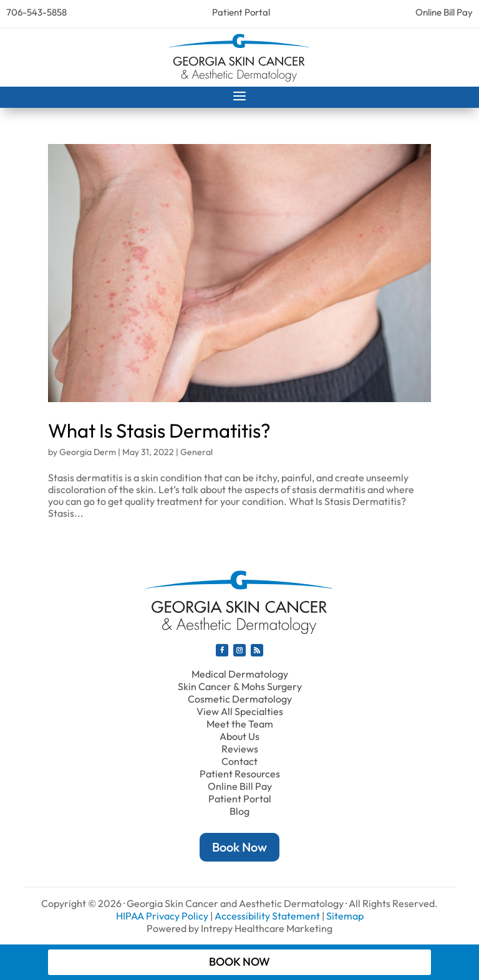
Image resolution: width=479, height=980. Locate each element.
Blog (239, 811)
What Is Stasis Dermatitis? (159, 430)
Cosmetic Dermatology (240, 699)
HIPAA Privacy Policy (162, 916)
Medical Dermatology (240, 674)
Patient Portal (241, 12)
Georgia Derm (88, 452)
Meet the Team (240, 724)
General (196, 452)
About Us (239, 736)
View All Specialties (240, 711)
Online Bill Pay (444, 12)
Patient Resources (240, 774)
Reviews (240, 749)
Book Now (239, 847)
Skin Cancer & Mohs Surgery (240, 686)
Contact (239, 761)
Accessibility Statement (267, 916)
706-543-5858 (36, 12)
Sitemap (345, 916)
